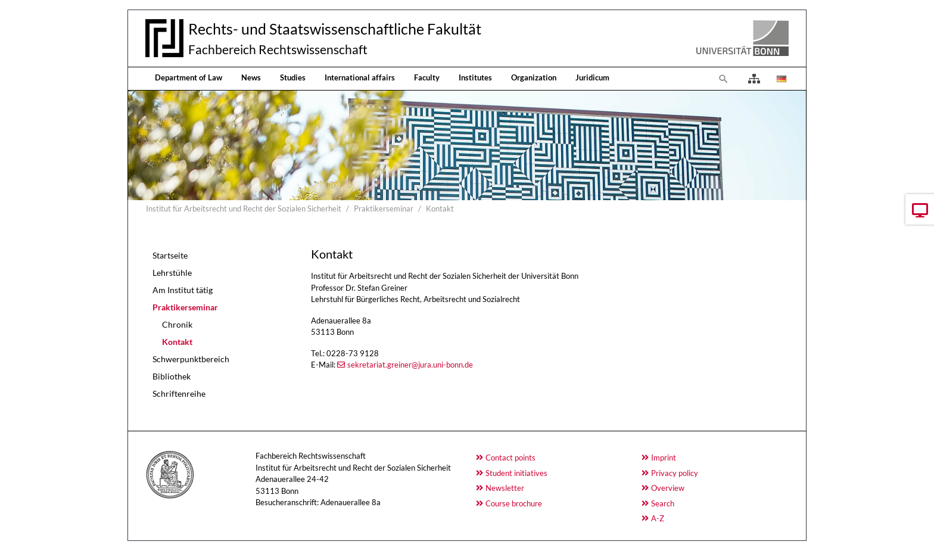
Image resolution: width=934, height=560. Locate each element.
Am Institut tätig (183, 290)
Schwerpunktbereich (191, 359)
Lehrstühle (172, 273)
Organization (534, 77)
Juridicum (592, 77)
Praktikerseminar (185, 307)
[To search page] (724, 79)
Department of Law (189, 77)
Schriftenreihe (179, 393)
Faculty (427, 77)
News (251, 77)
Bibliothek (172, 376)
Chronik (177, 324)
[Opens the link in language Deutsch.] (780, 79)
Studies (293, 77)
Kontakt (177, 342)
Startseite (170, 255)
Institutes (475, 77)
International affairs (360, 77)
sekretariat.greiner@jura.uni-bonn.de (410, 365)
